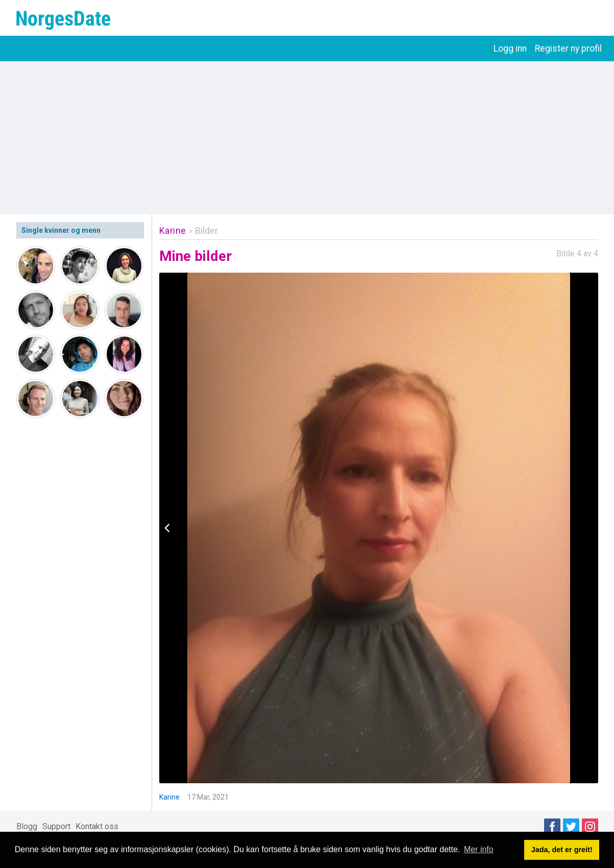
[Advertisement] (307, 138)
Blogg (27, 826)
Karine (173, 231)
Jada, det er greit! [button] (562, 850)
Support (56, 826)
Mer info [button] (479, 849)
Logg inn (510, 49)
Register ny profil (568, 49)
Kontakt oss (97, 826)
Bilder (206, 231)
